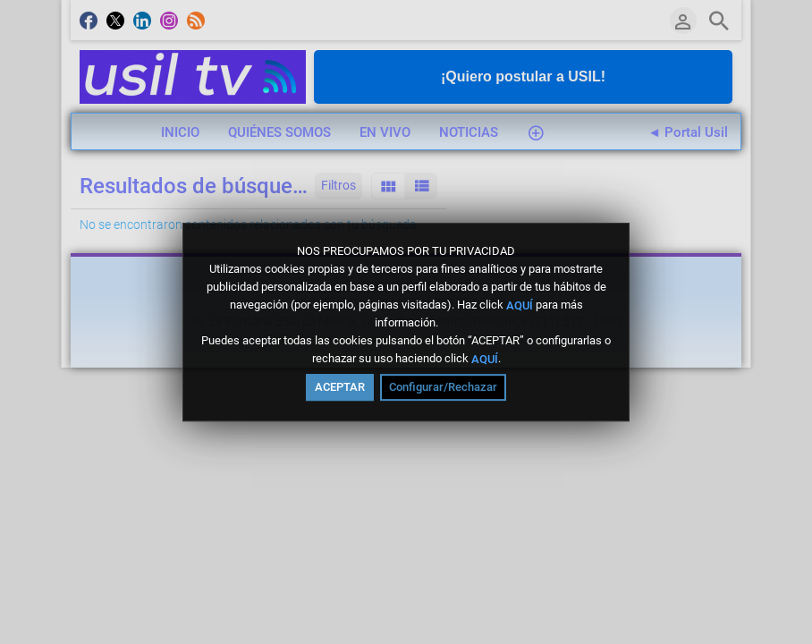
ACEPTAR (340, 387)
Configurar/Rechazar (443, 387)
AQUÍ (520, 305)
